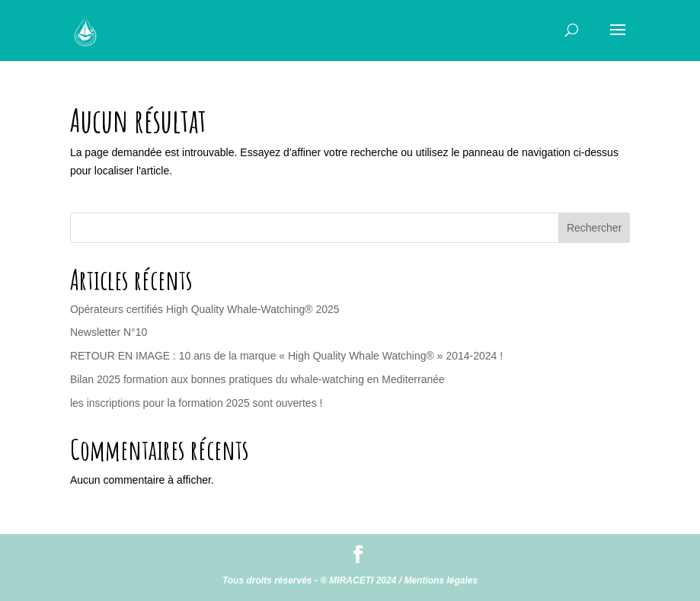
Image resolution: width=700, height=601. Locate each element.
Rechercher (594, 228)
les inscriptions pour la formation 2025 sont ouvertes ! (197, 403)
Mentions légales (441, 580)
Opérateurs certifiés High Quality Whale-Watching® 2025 (205, 309)
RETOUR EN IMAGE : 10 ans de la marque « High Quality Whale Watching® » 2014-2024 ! (286, 356)
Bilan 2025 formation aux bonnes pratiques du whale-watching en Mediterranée (257, 379)
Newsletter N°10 (109, 332)
